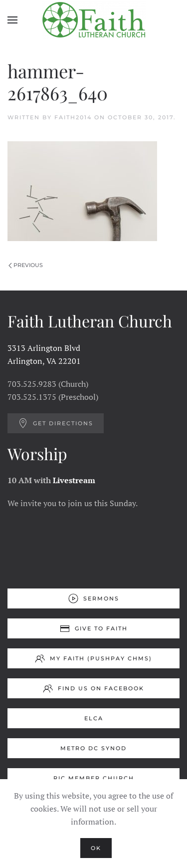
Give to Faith (94, 628)
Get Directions (56, 423)
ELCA (94, 718)
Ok (96, 848)
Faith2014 (73, 117)
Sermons (94, 598)
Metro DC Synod (93, 748)
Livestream (74, 480)
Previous (26, 265)
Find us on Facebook (93, 688)
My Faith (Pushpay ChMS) (93, 658)
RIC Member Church (94, 778)
